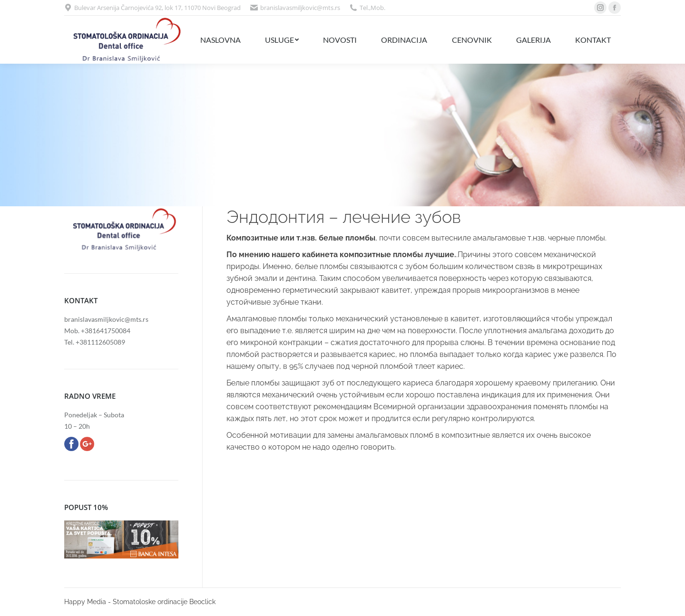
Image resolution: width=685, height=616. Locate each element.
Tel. (364, 8)
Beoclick (202, 602)
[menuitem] (220, 40)
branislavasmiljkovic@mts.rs (300, 8)
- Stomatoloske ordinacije (148, 602)
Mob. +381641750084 (97, 331)
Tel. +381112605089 (95, 342)
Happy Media (85, 602)
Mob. (378, 8)
